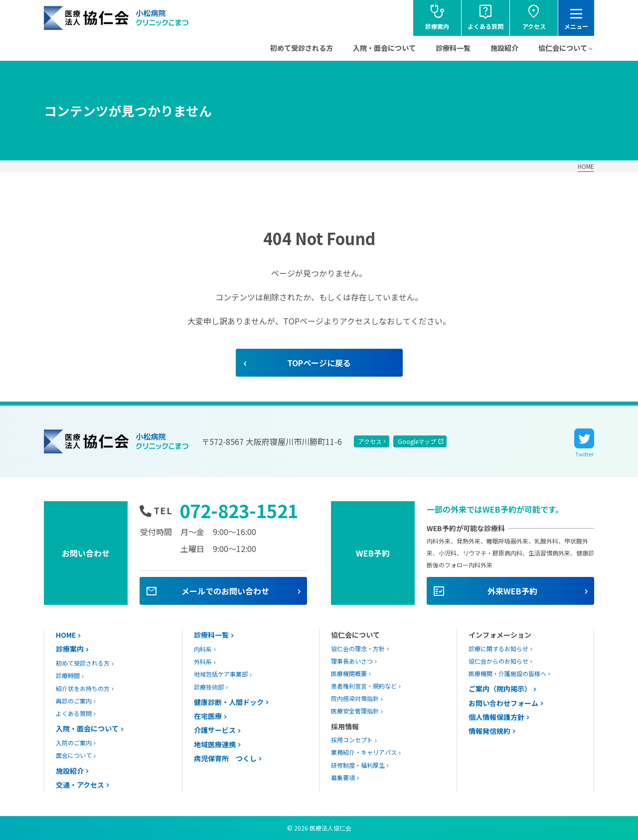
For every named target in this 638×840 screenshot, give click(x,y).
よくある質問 (74, 713)
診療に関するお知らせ (498, 648)
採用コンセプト (352, 740)
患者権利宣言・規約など (364, 686)
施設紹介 (504, 48)
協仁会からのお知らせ (498, 661)
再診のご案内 (74, 701)
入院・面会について (384, 48)
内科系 (203, 649)
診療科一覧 (453, 48)
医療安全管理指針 (355, 711)
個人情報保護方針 (496, 717)
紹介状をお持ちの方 (83, 688)
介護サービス (215, 730)
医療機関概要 (349, 673)
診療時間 (68, 675)
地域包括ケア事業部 (221, 674)
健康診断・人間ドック (229, 702)
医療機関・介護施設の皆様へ (507, 673)
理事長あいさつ (352, 661)
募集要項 (343, 777)
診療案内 (70, 649)
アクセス (370, 441)
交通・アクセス (80, 785)
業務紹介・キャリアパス (364, 752)
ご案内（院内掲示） (500, 689)
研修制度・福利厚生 (358, 765)
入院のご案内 (74, 743)
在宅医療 (208, 716)
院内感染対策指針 (355, 698)
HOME (586, 166)
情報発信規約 (489, 731)
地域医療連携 (215, 744)
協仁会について (563, 48)
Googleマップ (417, 441)
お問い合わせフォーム (503, 703)
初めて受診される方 (302, 48)
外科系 (203, 661)
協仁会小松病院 (117, 18)
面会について (74, 755)
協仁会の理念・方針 (358, 648)
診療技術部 (209, 687)
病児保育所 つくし (225, 758)
